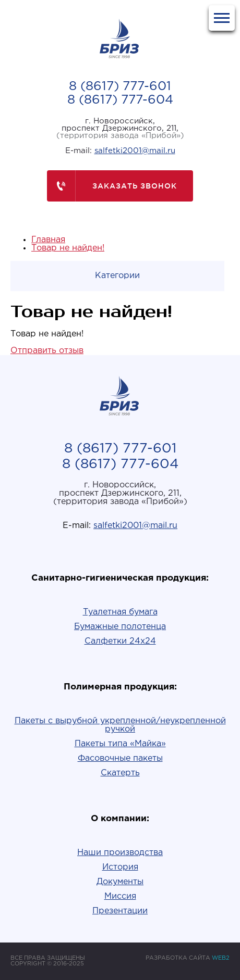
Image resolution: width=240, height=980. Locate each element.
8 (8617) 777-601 (120, 86)
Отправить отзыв (47, 351)
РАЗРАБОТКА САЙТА (188, 958)
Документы (120, 882)
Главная (48, 240)
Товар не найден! (68, 248)
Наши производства (120, 853)
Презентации (120, 911)
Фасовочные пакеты (120, 758)
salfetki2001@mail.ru (135, 151)
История (120, 867)
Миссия (120, 896)
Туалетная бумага (120, 612)
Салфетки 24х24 (120, 641)
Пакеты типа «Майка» (120, 744)
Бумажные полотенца (120, 627)
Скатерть (120, 773)
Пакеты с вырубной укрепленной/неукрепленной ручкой (120, 725)
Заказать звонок (112, 186)
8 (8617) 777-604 (120, 100)
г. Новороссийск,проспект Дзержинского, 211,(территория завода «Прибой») (120, 493)
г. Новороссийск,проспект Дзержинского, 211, (120, 128)
